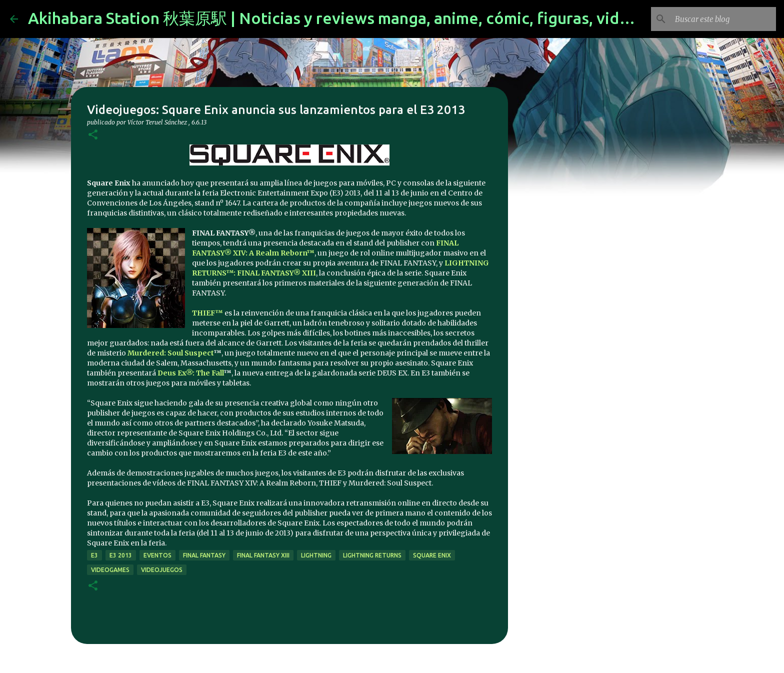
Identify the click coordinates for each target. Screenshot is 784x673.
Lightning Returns (372, 555)
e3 (94, 555)
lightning (316, 555)
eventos (157, 555)
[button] (93, 135)
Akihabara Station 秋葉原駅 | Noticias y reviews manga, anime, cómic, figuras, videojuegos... (365, 18)
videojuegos (162, 570)
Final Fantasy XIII (263, 555)
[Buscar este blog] (723, 19)
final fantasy (204, 555)
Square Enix (432, 555)
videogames (110, 570)
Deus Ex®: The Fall (190, 373)
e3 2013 (121, 555)
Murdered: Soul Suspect (170, 353)
